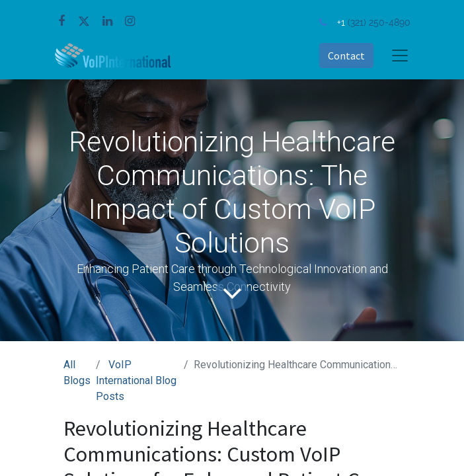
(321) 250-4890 (379, 22)
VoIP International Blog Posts (136, 380)
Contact (346, 56)
